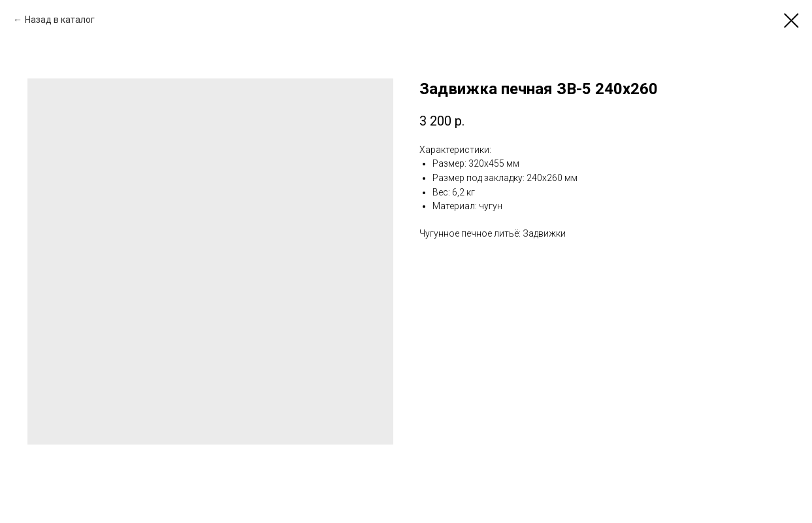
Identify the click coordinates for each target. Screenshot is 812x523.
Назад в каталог (60, 20)
